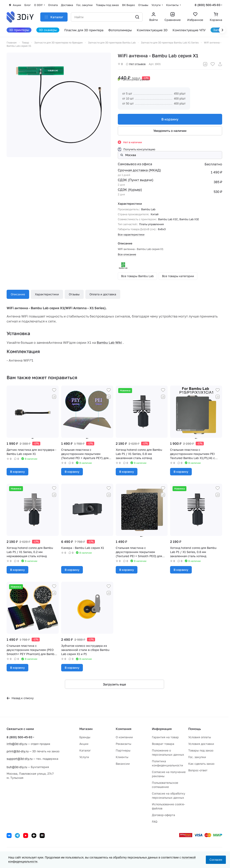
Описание (18, 294)
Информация (162, 729)
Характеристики (47, 294)
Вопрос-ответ (198, 770)
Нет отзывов (136, 64)
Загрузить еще (114, 684)
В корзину (170, 119)
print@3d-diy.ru (18, 751)
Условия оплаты (200, 737)
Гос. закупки (197, 757)
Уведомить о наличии (170, 131)
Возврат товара (163, 744)
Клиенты (122, 757)
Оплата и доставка (103, 294)
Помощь (195, 729)
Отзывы (74, 294)
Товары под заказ (201, 750)
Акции (84, 744)
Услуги (84, 757)
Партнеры (123, 750)
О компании (124, 737)
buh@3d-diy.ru (17, 767)
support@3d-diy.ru (20, 759)
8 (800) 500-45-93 (207, 5)
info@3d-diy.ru (17, 744)
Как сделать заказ (201, 764)
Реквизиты (123, 744)
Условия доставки (201, 744)
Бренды (85, 737)
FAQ (155, 822)
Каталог (85, 750)
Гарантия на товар (165, 737)
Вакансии (123, 764)
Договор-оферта (163, 815)
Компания (124, 729)
